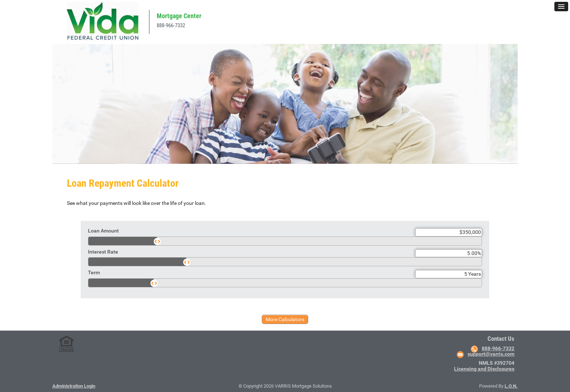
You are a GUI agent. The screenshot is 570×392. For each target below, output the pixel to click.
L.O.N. (511, 386)
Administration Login (74, 386)
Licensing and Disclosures (484, 369)
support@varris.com (491, 354)
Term (94, 272)
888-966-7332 (171, 25)
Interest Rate (103, 252)
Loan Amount (103, 231)
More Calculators (285, 319)
